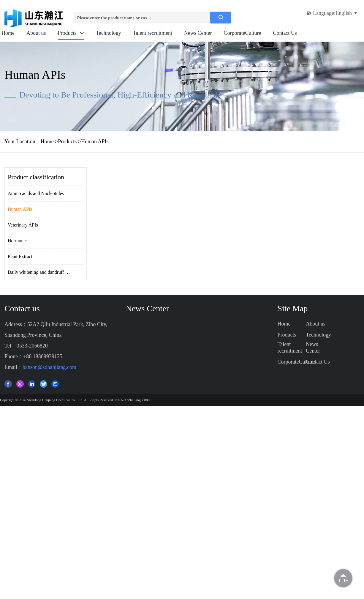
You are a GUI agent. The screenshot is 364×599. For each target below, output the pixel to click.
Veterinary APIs (23, 225)
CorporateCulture (242, 33)
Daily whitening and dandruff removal (44, 272)
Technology (109, 33)
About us (36, 33)
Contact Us (285, 33)
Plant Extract (20, 256)
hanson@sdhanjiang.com (49, 367)
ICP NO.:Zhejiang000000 (133, 400)
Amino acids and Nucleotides (36, 193)
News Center (198, 33)
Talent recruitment (153, 33)
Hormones (18, 241)
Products (71, 33)
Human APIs (95, 142)
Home (8, 33)
